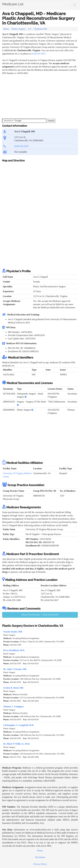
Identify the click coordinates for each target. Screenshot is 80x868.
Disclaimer (40, 857)
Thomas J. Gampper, (14, 706)
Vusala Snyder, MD (13, 632)
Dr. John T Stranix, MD (15, 669)
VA (30, 29)
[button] (26, 397)
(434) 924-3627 (38, 54)
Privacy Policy (40, 864)
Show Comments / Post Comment (40, 615)
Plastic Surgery (19, 29)
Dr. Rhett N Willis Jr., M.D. (17, 744)
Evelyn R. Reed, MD (13, 688)
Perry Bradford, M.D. (14, 650)
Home (6, 29)
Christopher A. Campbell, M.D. (19, 725)
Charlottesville (41, 29)
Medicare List (13, 4)
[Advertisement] (36, 96)
